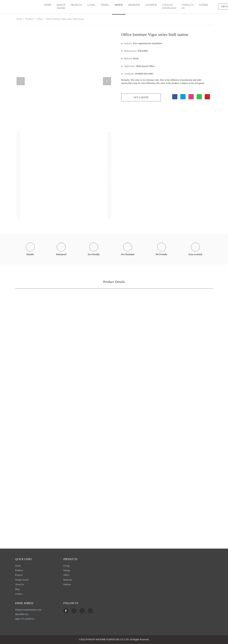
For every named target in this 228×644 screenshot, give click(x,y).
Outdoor (67, 584)
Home (19, 19)
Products (30, 19)
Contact (19, 594)
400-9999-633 (22, 614)
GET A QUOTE (140, 98)
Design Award (22, 580)
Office (40, 19)
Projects (19, 575)
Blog (17, 589)
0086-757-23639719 (25, 619)
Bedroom (68, 580)
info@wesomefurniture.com (28, 610)
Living (66, 566)
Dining (66, 570)
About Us (20, 584)
